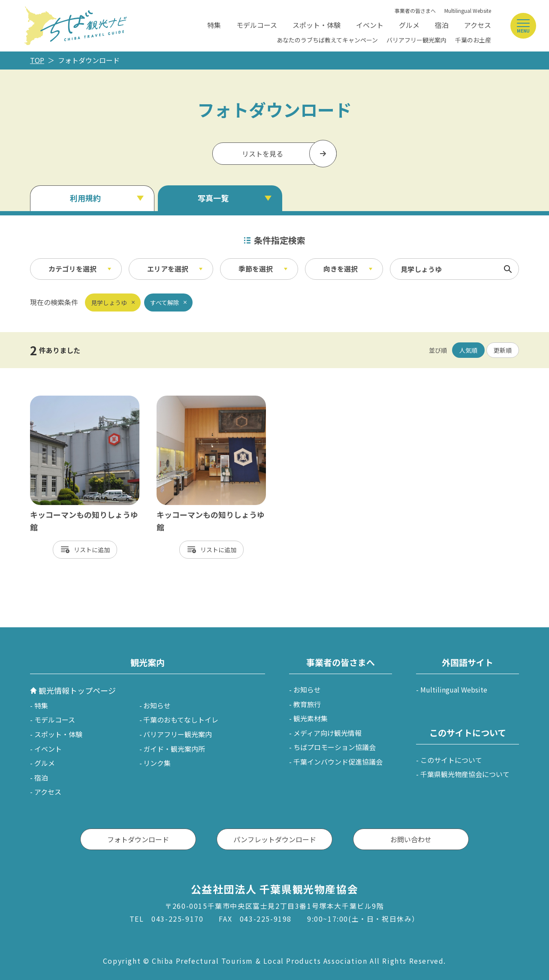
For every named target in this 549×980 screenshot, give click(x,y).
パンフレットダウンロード (275, 839)
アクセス (478, 25)
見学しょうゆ (109, 302)
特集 (214, 25)
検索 (508, 269)
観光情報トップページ (77, 690)
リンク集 (157, 763)
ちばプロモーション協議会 (335, 747)
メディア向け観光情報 (327, 733)
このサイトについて (451, 760)
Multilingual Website (468, 11)
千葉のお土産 (473, 40)
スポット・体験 (317, 25)
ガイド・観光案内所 (174, 749)
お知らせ (157, 705)
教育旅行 (307, 704)
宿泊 (442, 25)
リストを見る (262, 154)
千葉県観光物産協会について (465, 774)
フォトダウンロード (138, 839)
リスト (83, 550)
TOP (37, 60)
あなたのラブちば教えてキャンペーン (327, 40)
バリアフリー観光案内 (416, 40)
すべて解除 (165, 302)
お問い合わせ (411, 839)
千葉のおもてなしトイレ (181, 720)
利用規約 (85, 198)
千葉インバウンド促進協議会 (338, 762)
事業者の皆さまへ (415, 11)
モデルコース (257, 25)
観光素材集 (311, 718)
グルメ (409, 25)
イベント (370, 25)
